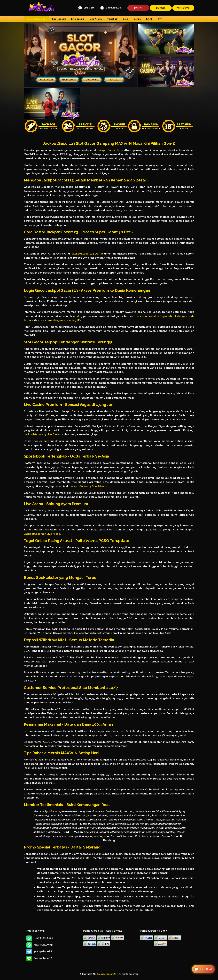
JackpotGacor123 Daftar (87, 254)
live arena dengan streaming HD (60, 320)
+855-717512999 (40, 938)
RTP (160, 19)
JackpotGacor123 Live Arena (42, 534)
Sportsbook (59, 19)
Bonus (137, 19)
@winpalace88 (39, 952)
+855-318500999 (40, 945)
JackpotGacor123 (37, 19)
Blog (126, 19)
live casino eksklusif (148, 316)
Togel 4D (112, 19)
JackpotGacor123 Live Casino (43, 434)
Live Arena (96, 19)
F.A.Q (149, 19)
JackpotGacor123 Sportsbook (88, 486)
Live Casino (78, 19)
